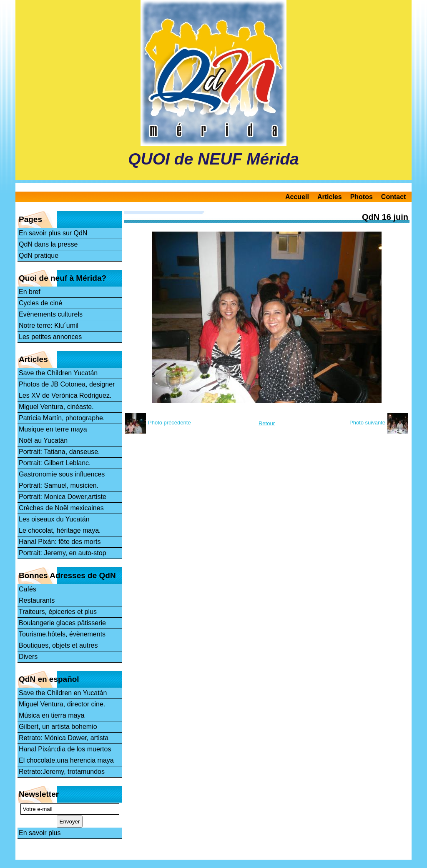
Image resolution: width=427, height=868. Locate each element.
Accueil (297, 197)
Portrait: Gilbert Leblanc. (55, 463)
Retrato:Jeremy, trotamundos (62, 772)
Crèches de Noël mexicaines (61, 508)
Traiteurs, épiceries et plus (58, 612)
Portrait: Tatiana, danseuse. (59, 452)
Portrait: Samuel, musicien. (59, 485)
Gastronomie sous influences (62, 474)
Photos (362, 197)
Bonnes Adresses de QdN (67, 575)
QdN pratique (39, 256)
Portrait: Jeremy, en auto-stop (63, 553)
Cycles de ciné (40, 303)
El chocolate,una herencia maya (66, 760)
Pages (30, 219)
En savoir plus (40, 833)
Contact (394, 197)
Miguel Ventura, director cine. (62, 704)
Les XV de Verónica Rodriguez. (65, 395)
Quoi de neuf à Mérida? (63, 278)
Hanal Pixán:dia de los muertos (65, 749)
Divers (28, 657)
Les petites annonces (50, 337)
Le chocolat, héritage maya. (60, 530)
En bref (30, 292)
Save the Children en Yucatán (63, 693)
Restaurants (37, 600)
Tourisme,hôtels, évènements (62, 634)
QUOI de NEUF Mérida (213, 159)
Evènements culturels (51, 314)
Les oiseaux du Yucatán (54, 519)
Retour (267, 423)
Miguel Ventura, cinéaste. (56, 407)
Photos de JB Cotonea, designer (67, 384)
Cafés (28, 589)
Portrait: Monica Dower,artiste (63, 497)
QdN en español (49, 679)
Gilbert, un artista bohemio (58, 727)
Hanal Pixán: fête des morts (60, 542)
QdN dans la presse (48, 244)
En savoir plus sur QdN (53, 233)
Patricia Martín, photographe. (62, 418)
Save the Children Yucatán (58, 373)
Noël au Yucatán (43, 440)
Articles (330, 197)
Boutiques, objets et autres (58, 645)
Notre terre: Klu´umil (49, 325)
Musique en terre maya (53, 429)
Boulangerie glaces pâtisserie (62, 623)
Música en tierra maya (51, 715)
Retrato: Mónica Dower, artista (64, 738)
